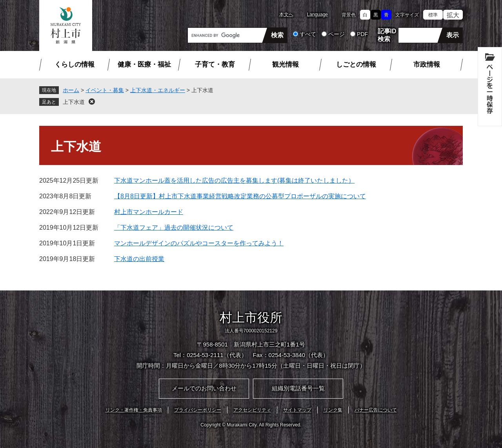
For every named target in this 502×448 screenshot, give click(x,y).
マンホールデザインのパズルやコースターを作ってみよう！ (199, 243)
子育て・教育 (215, 64)
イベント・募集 (105, 90)
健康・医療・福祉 (144, 64)
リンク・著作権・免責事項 (134, 410)
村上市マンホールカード (149, 212)
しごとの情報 (356, 64)
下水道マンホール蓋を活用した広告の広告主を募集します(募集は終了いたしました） (234, 180)
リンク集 (333, 410)
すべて (308, 34)
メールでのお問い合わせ (204, 388)
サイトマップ (297, 410)
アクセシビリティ (252, 410)
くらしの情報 (75, 64)
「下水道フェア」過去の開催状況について (174, 228)
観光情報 (286, 64)
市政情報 (427, 64)
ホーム (71, 90)
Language (317, 15)
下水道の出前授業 (139, 259)
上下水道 (74, 102)
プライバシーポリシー (198, 410)
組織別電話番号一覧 (298, 388)
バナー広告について (376, 410)
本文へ (286, 15)
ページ (336, 34)
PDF (362, 34)
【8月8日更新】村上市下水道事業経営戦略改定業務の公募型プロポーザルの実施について (240, 196)
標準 (433, 15)
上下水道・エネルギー (158, 90)
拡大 (453, 15)
